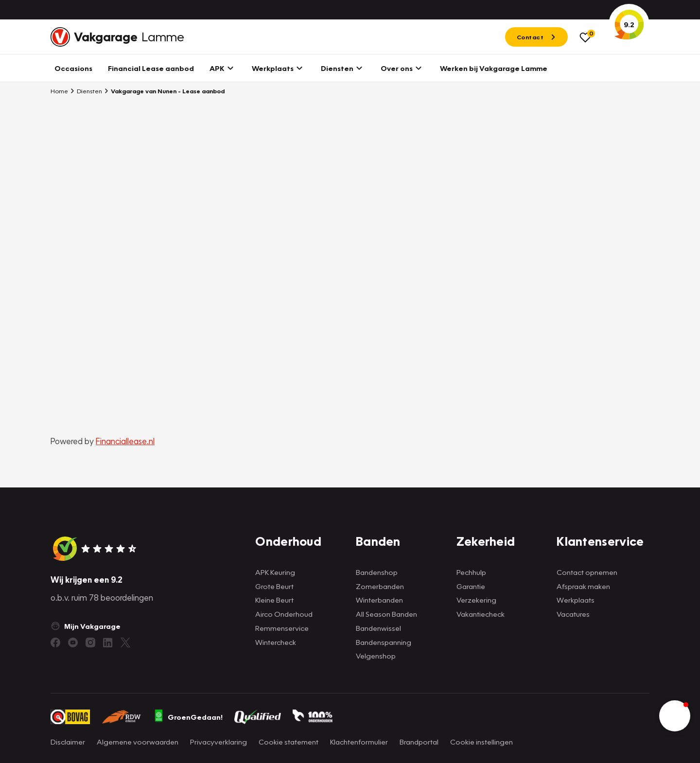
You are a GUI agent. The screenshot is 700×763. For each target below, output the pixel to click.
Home (59, 91)
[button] (675, 716)
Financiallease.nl (125, 441)
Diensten (86, 91)
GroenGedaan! (188, 717)
